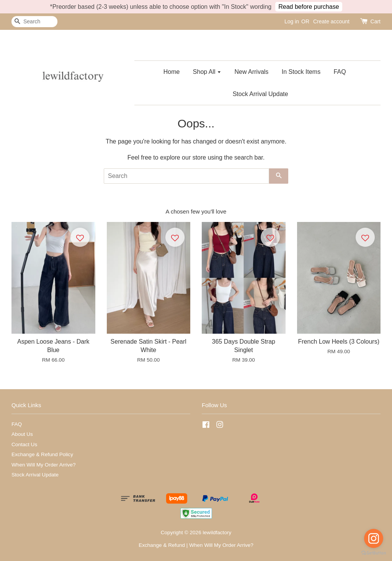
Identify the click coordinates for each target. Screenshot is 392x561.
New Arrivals (251, 72)
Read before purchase (309, 7)
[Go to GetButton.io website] (374, 553)
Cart (376, 21)
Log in (292, 21)
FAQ (340, 72)
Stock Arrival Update (261, 94)
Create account (331, 21)
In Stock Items (301, 72)
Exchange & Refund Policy (42, 454)
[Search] (34, 22)
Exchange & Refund (162, 545)
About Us (22, 434)
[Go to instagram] (374, 538)
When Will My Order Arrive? (44, 465)
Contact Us (24, 444)
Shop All (207, 72)
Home (172, 72)
